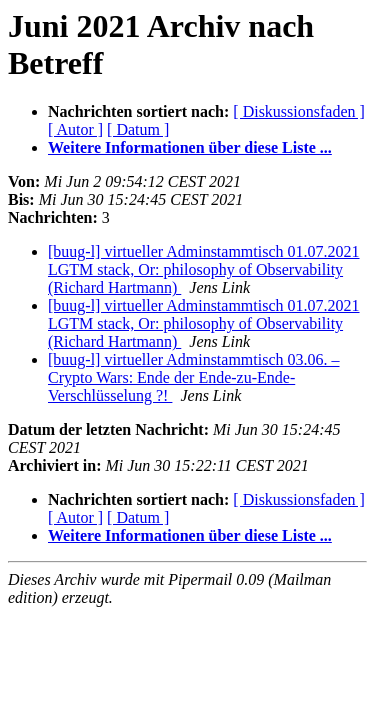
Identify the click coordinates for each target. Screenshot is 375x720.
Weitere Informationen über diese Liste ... (190, 147)
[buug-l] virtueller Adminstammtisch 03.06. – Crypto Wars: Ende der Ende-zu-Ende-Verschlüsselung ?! (194, 377)
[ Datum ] (138, 129)
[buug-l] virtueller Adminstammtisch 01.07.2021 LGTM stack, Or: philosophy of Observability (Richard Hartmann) (204, 269)
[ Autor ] (75, 129)
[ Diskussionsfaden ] (299, 111)
